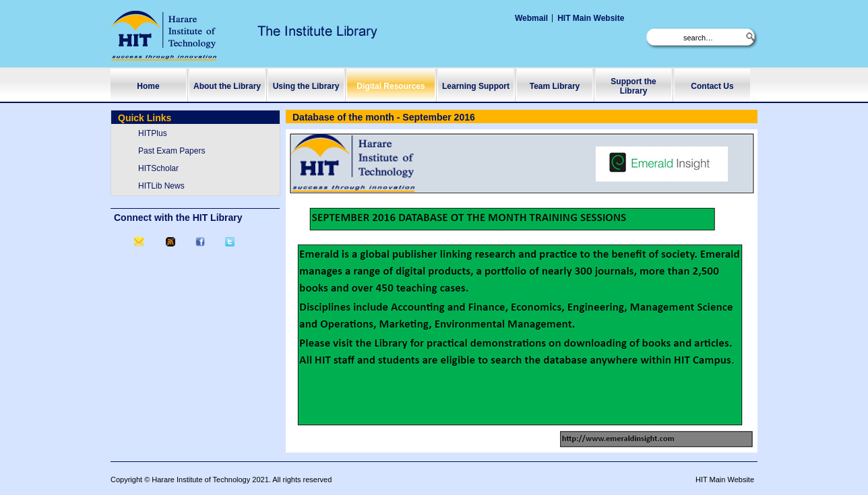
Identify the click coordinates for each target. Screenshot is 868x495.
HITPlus (153, 133)
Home (148, 86)
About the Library (227, 86)
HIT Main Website (591, 18)
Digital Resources (391, 86)
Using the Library (306, 86)
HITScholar (158, 168)
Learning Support (476, 86)
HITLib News (161, 186)
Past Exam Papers (172, 151)
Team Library (555, 86)
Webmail (531, 18)
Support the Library (633, 86)
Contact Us (712, 86)
